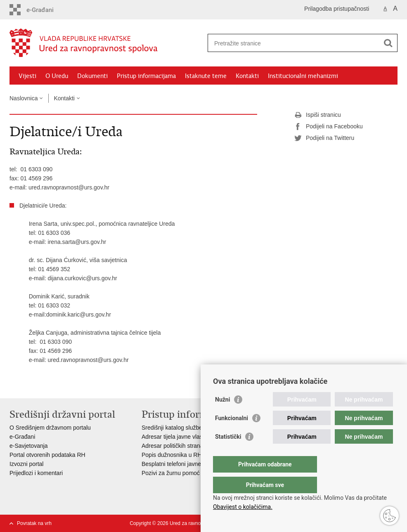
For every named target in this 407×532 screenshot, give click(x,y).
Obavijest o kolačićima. (243, 507)
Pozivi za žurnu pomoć (171, 473)
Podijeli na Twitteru (324, 138)
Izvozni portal (26, 464)
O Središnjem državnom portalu (50, 428)
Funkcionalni (232, 435)
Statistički (228, 453)
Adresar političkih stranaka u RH (183, 446)
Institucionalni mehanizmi (303, 76)
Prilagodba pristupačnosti (337, 9)
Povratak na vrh (34, 523)
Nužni (222, 416)
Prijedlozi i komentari (36, 473)
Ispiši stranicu (318, 115)
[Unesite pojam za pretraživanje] (294, 43)
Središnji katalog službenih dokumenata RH (198, 428)
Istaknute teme (206, 76)
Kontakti (247, 76)
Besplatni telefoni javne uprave (181, 464)
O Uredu (57, 76)
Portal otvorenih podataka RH (48, 455)
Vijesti (27, 76)
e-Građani (22, 437)
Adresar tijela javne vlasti (174, 437)
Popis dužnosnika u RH (172, 455)
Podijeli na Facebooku (329, 127)
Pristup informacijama (146, 76)
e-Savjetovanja (29, 446)
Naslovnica (24, 98)
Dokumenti (92, 76)
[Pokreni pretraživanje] (388, 43)
